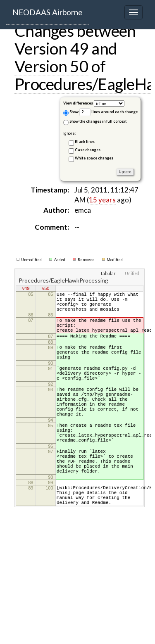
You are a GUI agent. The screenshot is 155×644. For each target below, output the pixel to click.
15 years (102, 200)
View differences (78, 103)
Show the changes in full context (95, 122)
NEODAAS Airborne (48, 12)
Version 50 (51, 66)
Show (71, 113)
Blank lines (85, 141)
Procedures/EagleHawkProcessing (63, 280)
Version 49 (51, 48)
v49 (26, 289)
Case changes (88, 150)
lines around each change (108, 112)
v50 (46, 289)
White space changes (94, 158)
